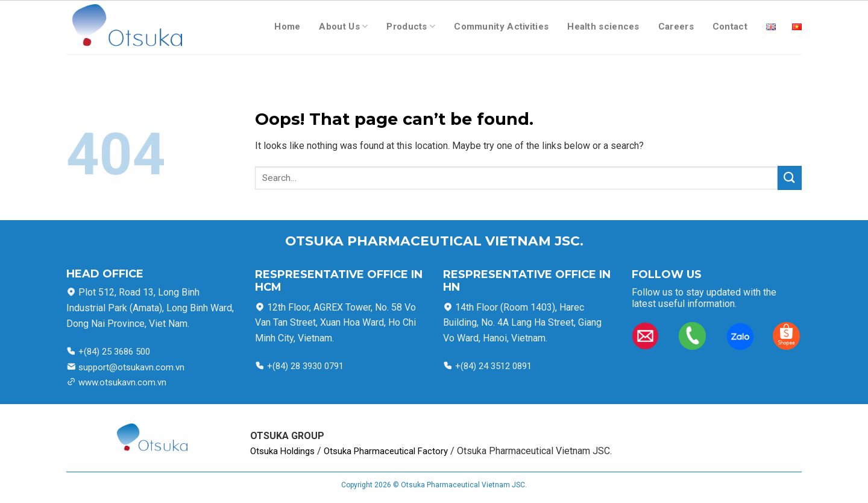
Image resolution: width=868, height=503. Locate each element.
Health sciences (603, 27)
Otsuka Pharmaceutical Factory (386, 451)
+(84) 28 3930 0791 (305, 366)
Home (287, 27)
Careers (676, 27)
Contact (730, 27)
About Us (343, 26)
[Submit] (790, 178)
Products (411, 26)
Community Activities (501, 27)
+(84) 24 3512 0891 (492, 366)
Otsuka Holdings (282, 451)
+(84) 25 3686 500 (113, 352)
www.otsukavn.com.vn (122, 382)
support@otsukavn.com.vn (131, 367)
